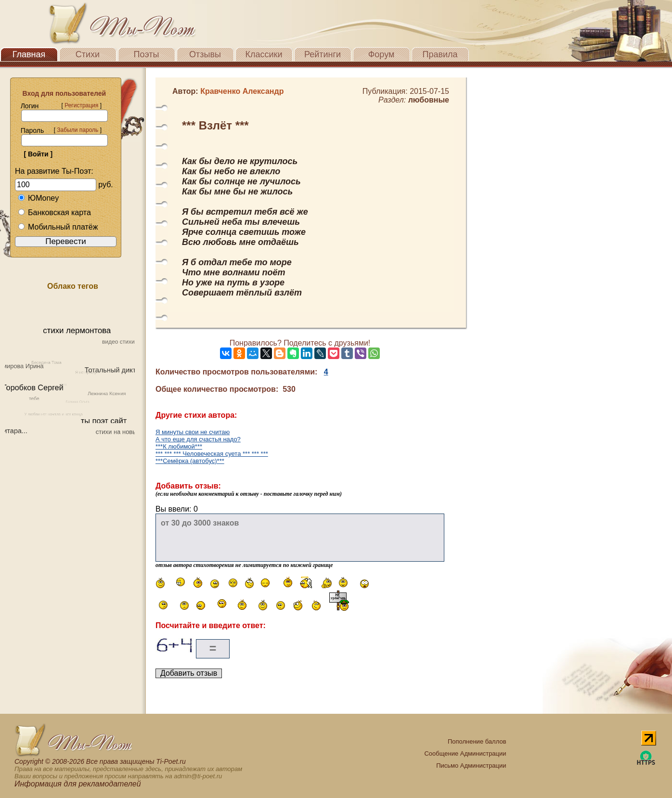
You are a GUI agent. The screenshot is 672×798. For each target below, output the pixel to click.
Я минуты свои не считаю (193, 432)
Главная (29, 54)
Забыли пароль (78, 130)
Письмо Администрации (471, 766)
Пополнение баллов (477, 741)
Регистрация (81, 105)
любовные (429, 100)
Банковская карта (54, 212)
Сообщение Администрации (465, 753)
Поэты (147, 54)
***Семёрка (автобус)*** (190, 461)
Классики (264, 54)
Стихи (88, 54)
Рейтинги (323, 54)
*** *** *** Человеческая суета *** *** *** (212, 454)
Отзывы (205, 54)
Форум (381, 54)
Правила (440, 54)
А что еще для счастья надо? (198, 439)
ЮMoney (38, 198)
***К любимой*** (179, 446)
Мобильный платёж (58, 227)
